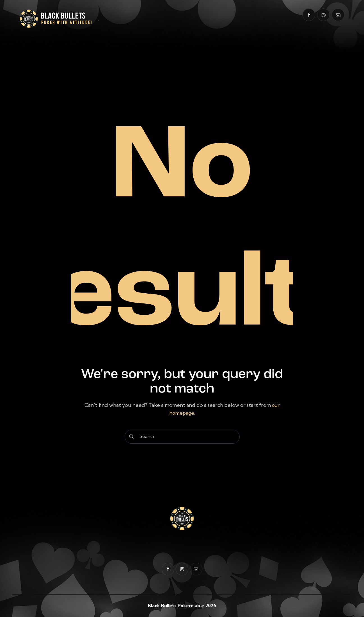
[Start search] (132, 436)
